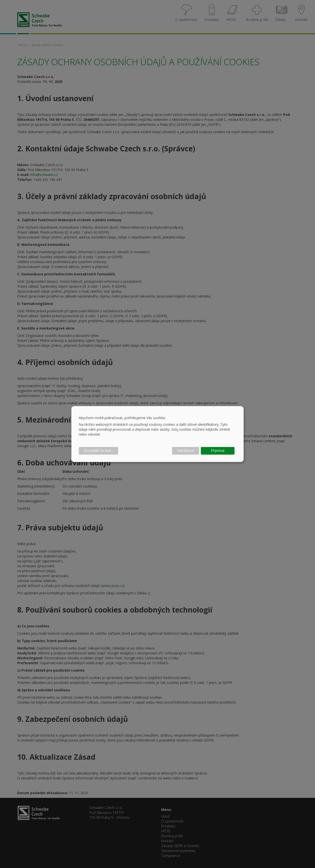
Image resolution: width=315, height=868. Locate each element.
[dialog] (157, 434)
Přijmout (218, 451)
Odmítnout (186, 451)
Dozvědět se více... (98, 451)
